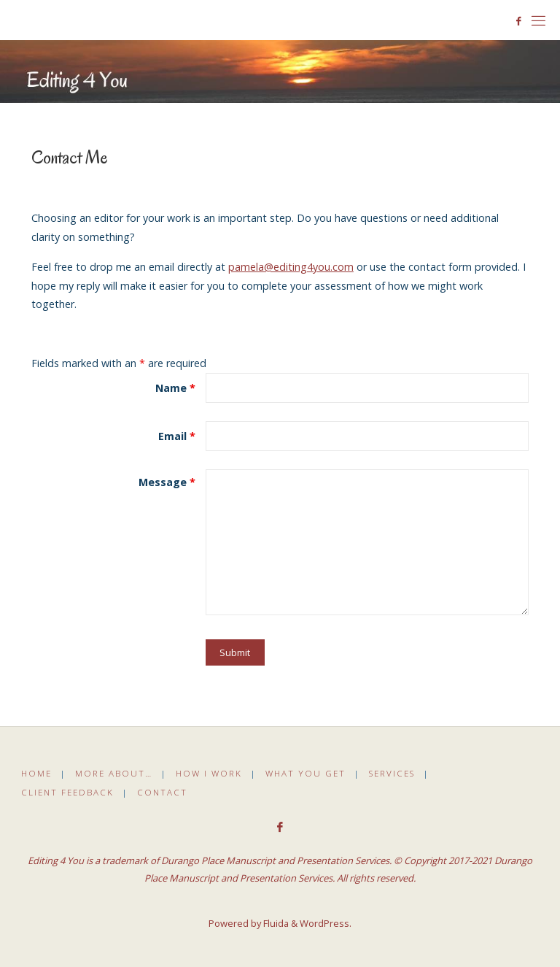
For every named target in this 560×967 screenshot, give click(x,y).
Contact (162, 792)
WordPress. (326, 923)
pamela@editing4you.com (291, 267)
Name (175, 388)
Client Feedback (67, 792)
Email (177, 436)
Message (167, 482)
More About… (114, 773)
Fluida (275, 923)
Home (36, 773)
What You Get (306, 773)
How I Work (209, 773)
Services (392, 773)
